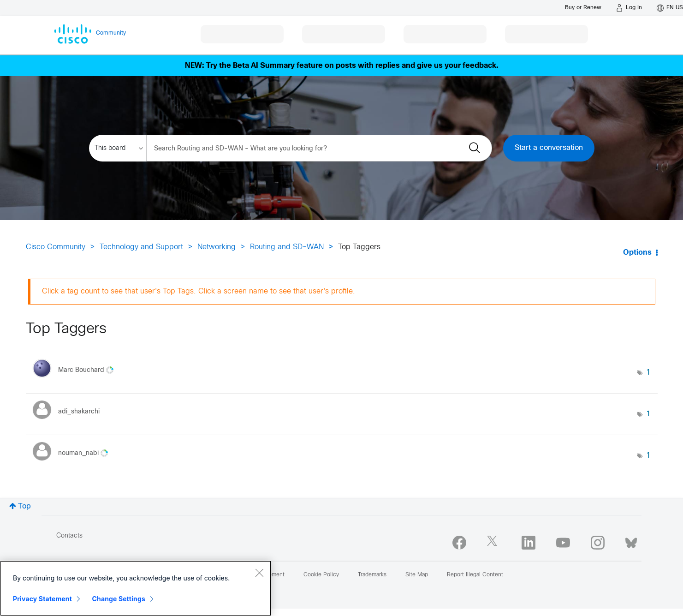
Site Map (417, 575)
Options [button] (637, 253)
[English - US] (670, 8)
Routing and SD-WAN (287, 247)
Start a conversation (549, 148)
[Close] (259, 573)
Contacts (69, 536)
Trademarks (372, 575)
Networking (217, 247)
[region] (136, 588)
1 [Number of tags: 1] (648, 373)
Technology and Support (141, 247)
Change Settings (119, 599)
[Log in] (629, 8)
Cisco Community (56, 247)
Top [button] (24, 506)
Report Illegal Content (475, 575)
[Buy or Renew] (583, 8)
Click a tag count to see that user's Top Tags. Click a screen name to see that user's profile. (199, 291)
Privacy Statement (42, 599)
